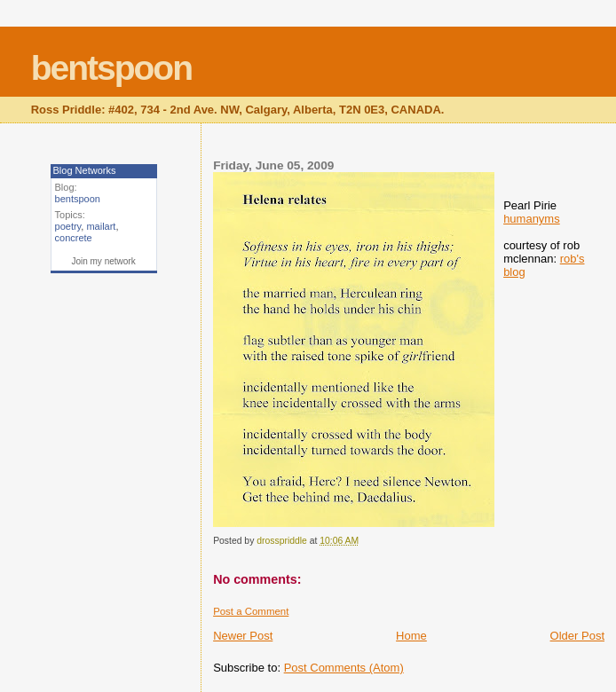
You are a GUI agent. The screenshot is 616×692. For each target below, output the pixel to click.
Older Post (577, 636)
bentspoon (111, 68)
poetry (68, 226)
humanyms (532, 219)
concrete (74, 238)
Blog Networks (85, 170)
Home (411, 636)
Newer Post (243, 636)
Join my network (103, 261)
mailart (101, 226)
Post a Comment (251, 611)
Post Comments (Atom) (344, 668)
